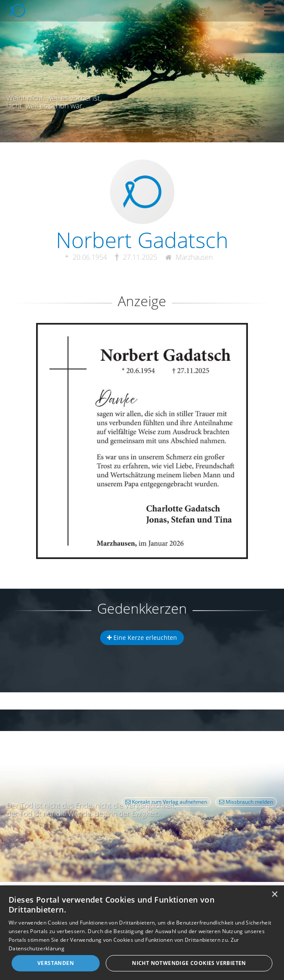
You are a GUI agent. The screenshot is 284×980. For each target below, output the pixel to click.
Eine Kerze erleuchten (142, 637)
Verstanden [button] (56, 963)
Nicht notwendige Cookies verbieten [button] (189, 963)
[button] (270, 11)
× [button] (274, 895)
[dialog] (142, 933)
